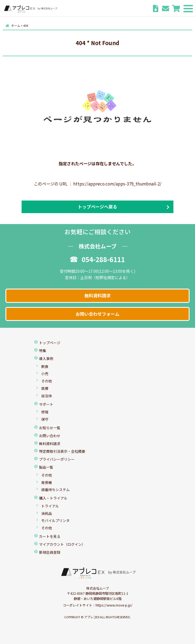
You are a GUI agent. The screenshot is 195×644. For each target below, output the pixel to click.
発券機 (47, 482)
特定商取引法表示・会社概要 (62, 451)
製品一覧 (46, 467)
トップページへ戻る (97, 207)
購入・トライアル (53, 498)
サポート (46, 404)
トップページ (50, 343)
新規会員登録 (50, 552)
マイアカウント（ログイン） (62, 544)
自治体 (47, 396)
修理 (45, 412)
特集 (43, 351)
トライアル (50, 506)
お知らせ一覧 (50, 428)
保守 (45, 419)
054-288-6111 (97, 259)
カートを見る (50, 536)
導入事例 (46, 359)
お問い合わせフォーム (97, 314)
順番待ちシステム (55, 490)
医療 (45, 388)
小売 (45, 374)
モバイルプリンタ (55, 520)
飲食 (45, 366)
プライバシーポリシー (57, 459)
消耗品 (47, 513)
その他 (47, 381)
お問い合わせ (50, 436)
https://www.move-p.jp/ (114, 605)
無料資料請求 (97, 295)
